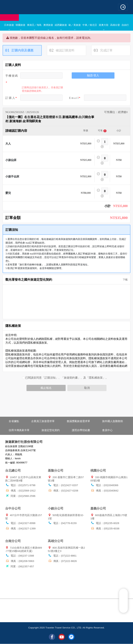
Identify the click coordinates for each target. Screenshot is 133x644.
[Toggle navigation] (123, 7)
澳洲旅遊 (48, 27)
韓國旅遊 (20, 27)
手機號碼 (12, 76)
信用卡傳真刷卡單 (19, 430)
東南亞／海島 (34, 27)
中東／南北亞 (90, 27)
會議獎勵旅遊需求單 (78, 421)
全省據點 (14, 421)
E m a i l (74, 98)
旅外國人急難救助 (113, 421)
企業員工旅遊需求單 (43, 421)
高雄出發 (115, 25)
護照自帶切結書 (81, 430)
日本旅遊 (9, 27)
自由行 (125, 25)
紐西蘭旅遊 (61, 27)
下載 (124, 280)
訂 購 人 (10, 98)
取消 (87, 388)
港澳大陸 (104, 27)
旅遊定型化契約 (51, 430)
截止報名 (46, 388)
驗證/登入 (93, 75)
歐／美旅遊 (75, 27)
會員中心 (107, 430)
